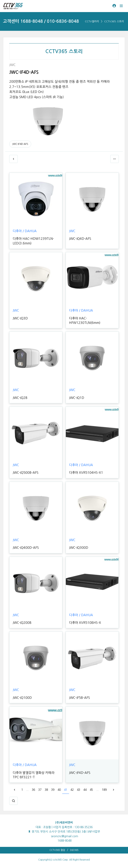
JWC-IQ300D (79, 548)
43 (78, 790)
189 (104, 790)
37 (40, 790)
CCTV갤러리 (92, 21)
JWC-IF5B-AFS (79, 698)
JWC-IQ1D (77, 398)
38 (46, 790)
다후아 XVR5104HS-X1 (86, 473)
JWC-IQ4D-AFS (80, 239)
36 (33, 790)
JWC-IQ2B (20, 398)
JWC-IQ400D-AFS (26, 548)
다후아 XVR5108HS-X (85, 623)
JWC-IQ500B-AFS (26, 473)
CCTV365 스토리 (114, 21)
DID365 (74, 850)
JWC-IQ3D (20, 318)
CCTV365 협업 (57, 850)
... (27, 790)
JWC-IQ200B (22, 623)
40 (59, 790)
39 (53, 790)
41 (66, 790)
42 (72, 790)
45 (91, 790)
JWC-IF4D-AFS (20, 144)
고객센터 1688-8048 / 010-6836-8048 (41, 21)
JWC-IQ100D (22, 698)
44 (85, 790)
